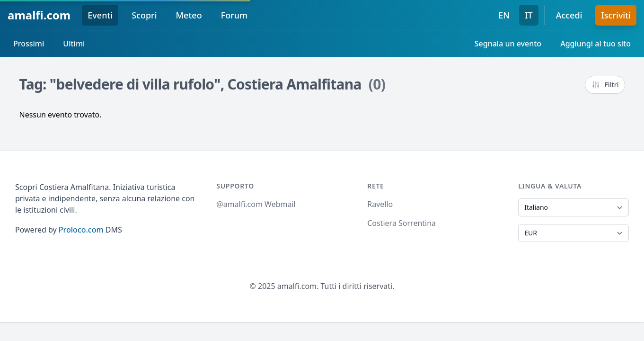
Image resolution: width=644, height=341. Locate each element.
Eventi (100, 15)
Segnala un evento (508, 44)
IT (529, 15)
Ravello (380, 204)
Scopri (144, 15)
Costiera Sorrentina (401, 223)
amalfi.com (39, 15)
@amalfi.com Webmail (256, 204)
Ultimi (74, 44)
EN (504, 15)
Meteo (189, 15)
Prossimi (29, 44)
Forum (234, 15)
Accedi (569, 15)
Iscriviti (616, 15)
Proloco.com (81, 230)
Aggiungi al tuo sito (595, 44)
